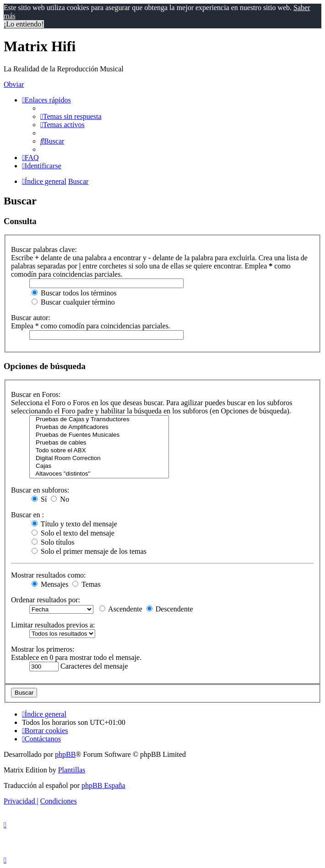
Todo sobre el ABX (99, 451)
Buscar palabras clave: (44, 249)
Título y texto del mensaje (74, 524)
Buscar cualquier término (73, 302)
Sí (39, 499)
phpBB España (103, 785)
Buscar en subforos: (40, 490)
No (60, 499)
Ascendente (121, 609)
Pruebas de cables (99, 443)
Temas (86, 584)
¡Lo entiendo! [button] (24, 24)
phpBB (65, 754)
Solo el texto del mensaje (73, 533)
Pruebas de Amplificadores (99, 427)
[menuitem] (71, 116)
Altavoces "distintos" (99, 474)
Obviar (14, 84)
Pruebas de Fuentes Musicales (99, 435)
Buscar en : (27, 515)
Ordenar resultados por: (46, 600)
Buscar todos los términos (74, 293)
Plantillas (72, 770)
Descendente (170, 609)
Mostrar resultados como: (49, 575)
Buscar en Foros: (36, 394)
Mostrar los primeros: (43, 649)
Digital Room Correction (99, 458)
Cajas (99, 466)
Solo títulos (53, 542)
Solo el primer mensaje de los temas (89, 551)
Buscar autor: (31, 318)
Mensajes (50, 584)
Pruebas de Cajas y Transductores (99, 420)
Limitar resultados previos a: (53, 625)
